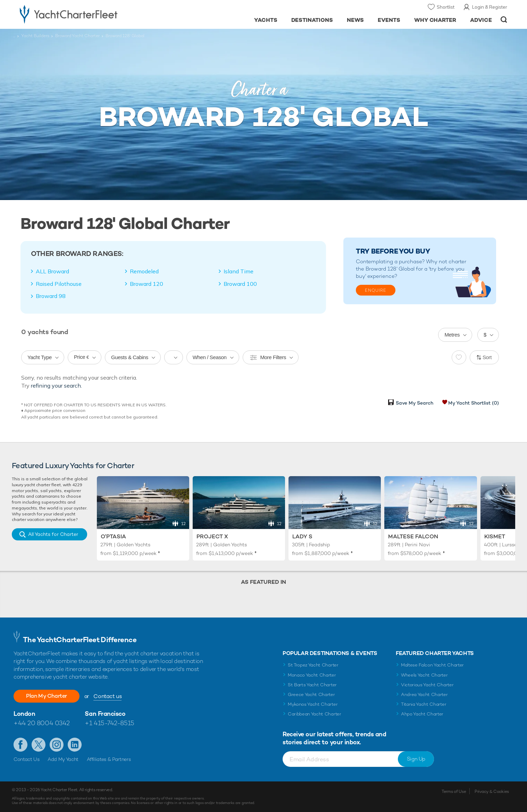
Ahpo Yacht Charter (422, 714)
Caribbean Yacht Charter (315, 714)
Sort (487, 357)
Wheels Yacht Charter (424, 675)
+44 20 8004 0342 (42, 723)
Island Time (239, 271)
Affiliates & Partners (109, 759)
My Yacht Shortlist (474, 403)
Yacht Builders (35, 36)
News (355, 20)
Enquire (376, 290)
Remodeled (144, 271)
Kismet (495, 536)
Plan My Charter (47, 696)
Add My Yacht (63, 759)
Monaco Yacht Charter (312, 675)
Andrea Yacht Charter (424, 694)
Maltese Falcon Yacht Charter (432, 665)
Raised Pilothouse (59, 284)
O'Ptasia (113, 536)
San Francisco (105, 714)
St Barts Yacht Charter (312, 685)
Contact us (107, 696)
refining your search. (56, 386)
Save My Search (415, 403)
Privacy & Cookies (492, 792)
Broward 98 (51, 296)
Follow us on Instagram (57, 745)
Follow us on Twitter (39, 745)
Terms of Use (454, 792)
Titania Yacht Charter (424, 704)
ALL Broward (52, 271)
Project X (212, 536)
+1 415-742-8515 (109, 723)
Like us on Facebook (20, 745)
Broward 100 (240, 284)
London (24, 714)
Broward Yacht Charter (77, 36)
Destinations (312, 20)
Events (389, 20)
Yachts (266, 20)
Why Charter (435, 20)
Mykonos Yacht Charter (313, 704)
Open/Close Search (504, 20)
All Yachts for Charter (53, 534)
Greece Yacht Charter (311, 694)
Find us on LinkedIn (75, 745)
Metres (452, 335)
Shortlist (446, 7)
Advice (481, 20)
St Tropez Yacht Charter (313, 665)
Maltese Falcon (413, 536)
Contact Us (27, 759)
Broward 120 (147, 284)
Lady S (302, 536)
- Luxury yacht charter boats (90, 14)
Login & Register (490, 7)
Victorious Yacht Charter (427, 685)
